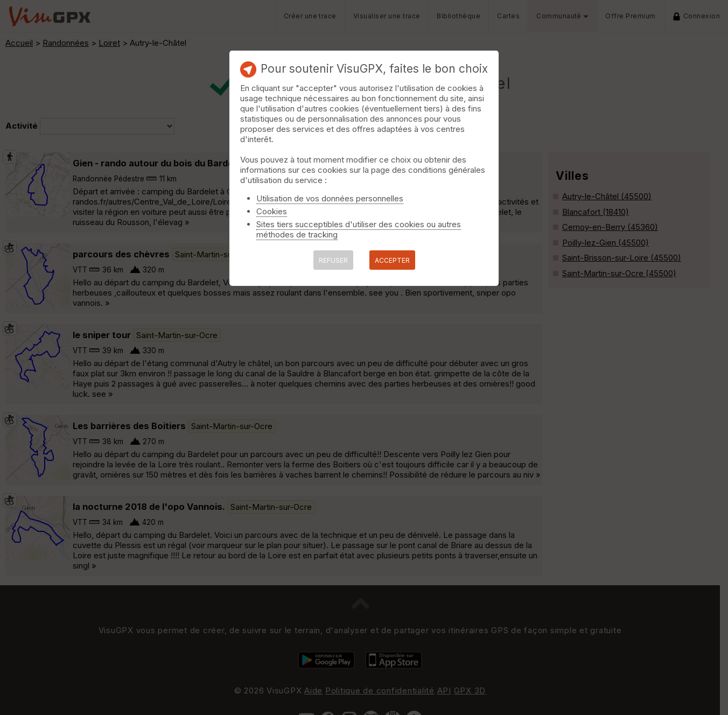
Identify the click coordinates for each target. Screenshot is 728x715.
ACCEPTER (392, 260)
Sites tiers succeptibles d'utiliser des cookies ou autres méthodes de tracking (359, 229)
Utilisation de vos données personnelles (330, 198)
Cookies (272, 211)
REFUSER (333, 260)
